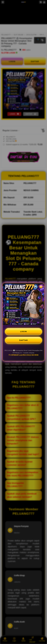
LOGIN (23, 332)
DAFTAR (23, 340)
